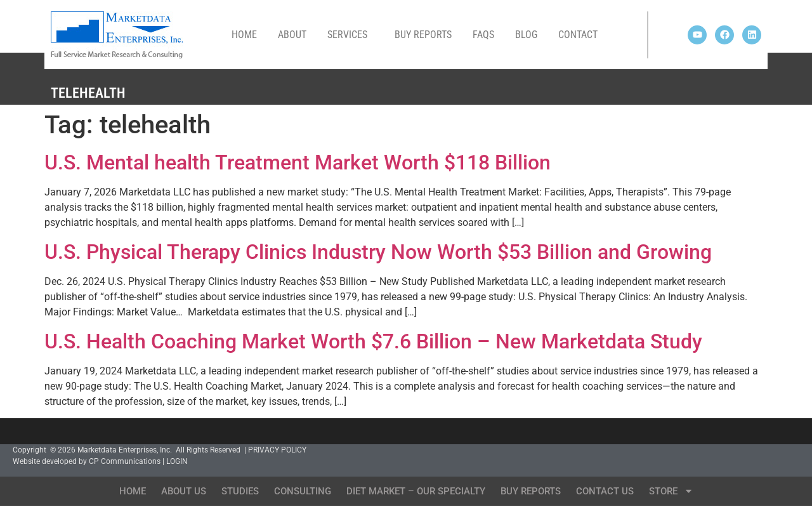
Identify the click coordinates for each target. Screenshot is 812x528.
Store (671, 491)
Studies (240, 491)
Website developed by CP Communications (87, 461)
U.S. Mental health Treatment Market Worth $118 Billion (298, 162)
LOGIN (177, 461)
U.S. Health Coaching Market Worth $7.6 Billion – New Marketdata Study (373, 341)
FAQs (483, 35)
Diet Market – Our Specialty (416, 491)
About (292, 35)
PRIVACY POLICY (277, 450)
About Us (184, 491)
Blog (526, 35)
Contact (578, 35)
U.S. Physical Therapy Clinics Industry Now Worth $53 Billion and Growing (378, 252)
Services (350, 35)
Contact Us (605, 491)
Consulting (303, 491)
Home (244, 35)
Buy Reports (423, 35)
